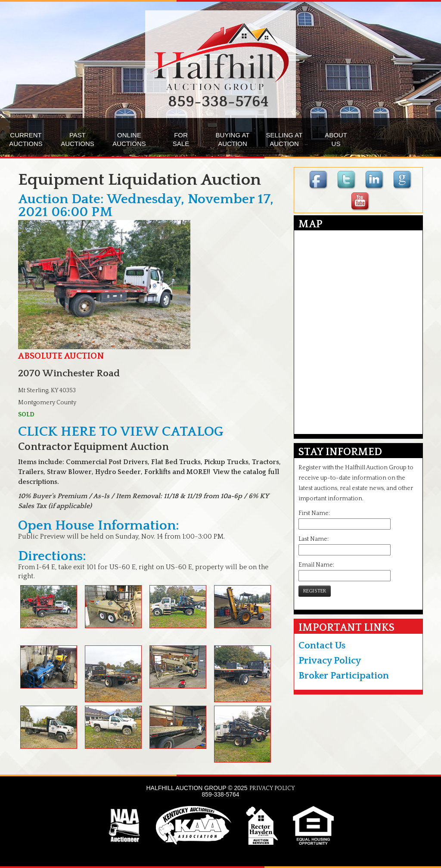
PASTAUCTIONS (78, 139)
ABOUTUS (336, 139)
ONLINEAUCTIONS (129, 139)
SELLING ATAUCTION (284, 139)
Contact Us (322, 646)
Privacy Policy (330, 661)
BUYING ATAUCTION (233, 139)
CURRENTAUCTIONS (26, 139)
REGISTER (315, 591)
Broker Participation (344, 676)
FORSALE (181, 139)
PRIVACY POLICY (272, 788)
